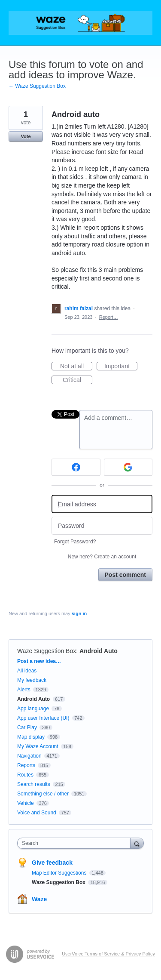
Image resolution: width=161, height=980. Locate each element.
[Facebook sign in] (76, 467)
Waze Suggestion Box (47, 651)
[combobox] (76, 843)
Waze (39, 899)
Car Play (27, 727)
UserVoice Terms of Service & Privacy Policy (108, 954)
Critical (77, 380)
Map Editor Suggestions (60, 873)
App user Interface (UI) (43, 718)
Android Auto (99, 651)
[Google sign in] (128, 467)
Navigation (29, 756)
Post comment (125, 575)
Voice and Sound (37, 813)
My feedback (32, 680)
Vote (26, 136)
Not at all (76, 367)
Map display (31, 737)
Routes (25, 775)
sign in (79, 613)
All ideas (27, 671)
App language (33, 709)
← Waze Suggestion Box (37, 86)
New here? (102, 557)
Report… (109, 317)
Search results (34, 784)
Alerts (24, 690)
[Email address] (102, 504)
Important (121, 367)
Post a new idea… (39, 661)
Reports (26, 765)
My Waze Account (38, 746)
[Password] (102, 526)
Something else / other (43, 794)
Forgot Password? (75, 542)
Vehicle (26, 803)
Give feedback (52, 863)
